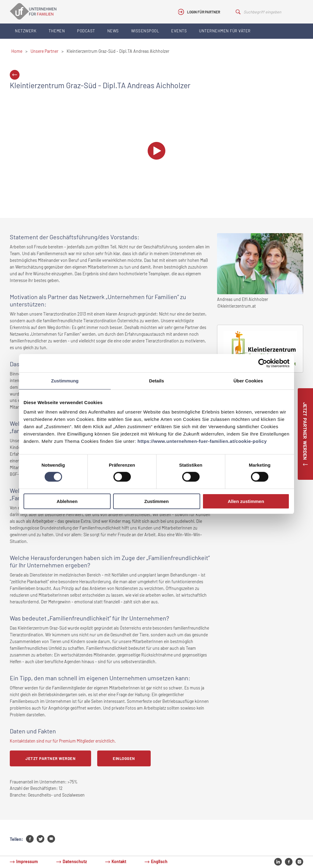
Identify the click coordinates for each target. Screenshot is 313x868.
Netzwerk (26, 31)
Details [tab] (156, 381)
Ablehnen (67, 501)
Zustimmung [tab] (65, 381)
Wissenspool (145, 31)
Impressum (27, 861)
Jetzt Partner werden (50, 758)
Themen (57, 31)
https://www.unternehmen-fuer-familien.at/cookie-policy (202, 441)
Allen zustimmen (246, 501)
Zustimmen (156, 501)
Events (179, 31)
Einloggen (124, 758)
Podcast (86, 31)
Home (17, 51)
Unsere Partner (44, 51)
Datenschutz (75, 861)
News (113, 31)
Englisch (159, 861)
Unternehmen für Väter (225, 31)
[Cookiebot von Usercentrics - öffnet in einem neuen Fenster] (263, 363)
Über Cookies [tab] (248, 381)
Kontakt (119, 861)
